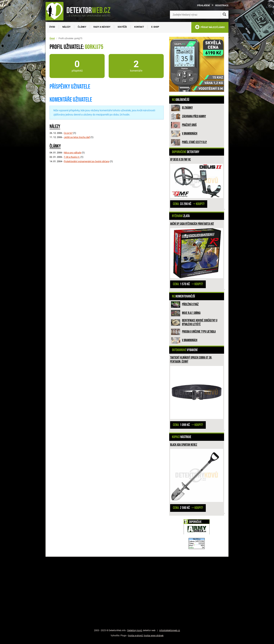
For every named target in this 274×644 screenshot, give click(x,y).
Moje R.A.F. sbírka (191, 313)
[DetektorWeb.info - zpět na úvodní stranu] (80, 11)
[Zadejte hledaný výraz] (199, 15)
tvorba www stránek (154, 636)
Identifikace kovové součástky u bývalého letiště (200, 322)
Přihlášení (203, 5)
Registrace (222, 5)
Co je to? (68, 133)
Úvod (52, 27)
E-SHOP (155, 27)
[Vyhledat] (224, 15)
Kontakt (139, 27)
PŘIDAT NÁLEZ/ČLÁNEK (210, 28)
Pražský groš (189, 125)
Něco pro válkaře (73, 153)
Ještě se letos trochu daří (77, 137)
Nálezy (66, 27)
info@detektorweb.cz (170, 630)
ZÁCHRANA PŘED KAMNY (194, 116)
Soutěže (122, 27)
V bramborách (190, 134)
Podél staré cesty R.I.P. (194, 142)
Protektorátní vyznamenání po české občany (87, 161)
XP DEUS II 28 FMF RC (180, 160)
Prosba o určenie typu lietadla (199, 332)
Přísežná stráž (190, 304)
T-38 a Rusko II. (72, 157)
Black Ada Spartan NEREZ (184, 445)
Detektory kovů (135, 630)
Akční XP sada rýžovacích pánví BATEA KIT (192, 224)
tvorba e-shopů (135, 636)
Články (82, 27)
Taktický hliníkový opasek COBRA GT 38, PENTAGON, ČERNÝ (191, 360)
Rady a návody (102, 27)
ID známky (187, 108)
